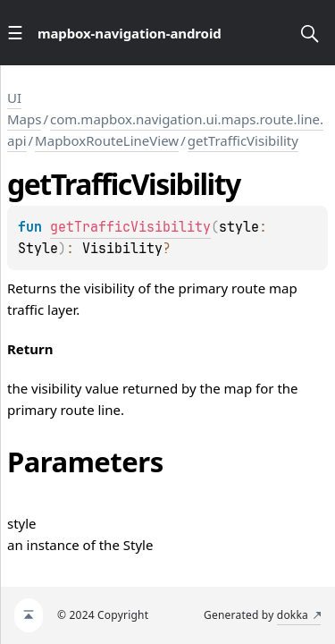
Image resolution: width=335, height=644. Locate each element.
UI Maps (24, 108)
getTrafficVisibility (243, 140)
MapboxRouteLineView (107, 140)
